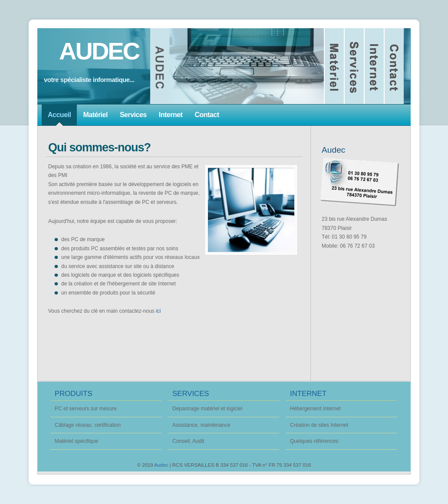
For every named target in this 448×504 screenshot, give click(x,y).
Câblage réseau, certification (88, 425)
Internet (375, 66)
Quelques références (314, 441)
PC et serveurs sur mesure (86, 409)
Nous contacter (394, 66)
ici (158, 311)
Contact (207, 115)
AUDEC (99, 51)
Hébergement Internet (315, 409)
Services (355, 66)
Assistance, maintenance (201, 425)
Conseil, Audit (188, 441)
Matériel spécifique (76, 441)
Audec (161, 465)
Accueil (237, 66)
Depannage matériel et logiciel (207, 409)
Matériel (335, 66)
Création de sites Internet (319, 425)
